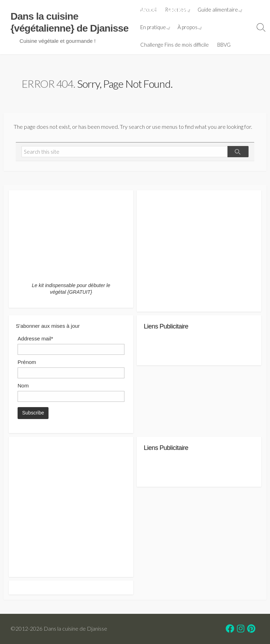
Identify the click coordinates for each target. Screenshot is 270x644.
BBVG (225, 45)
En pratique (154, 27)
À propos (188, 27)
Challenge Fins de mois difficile (175, 45)
